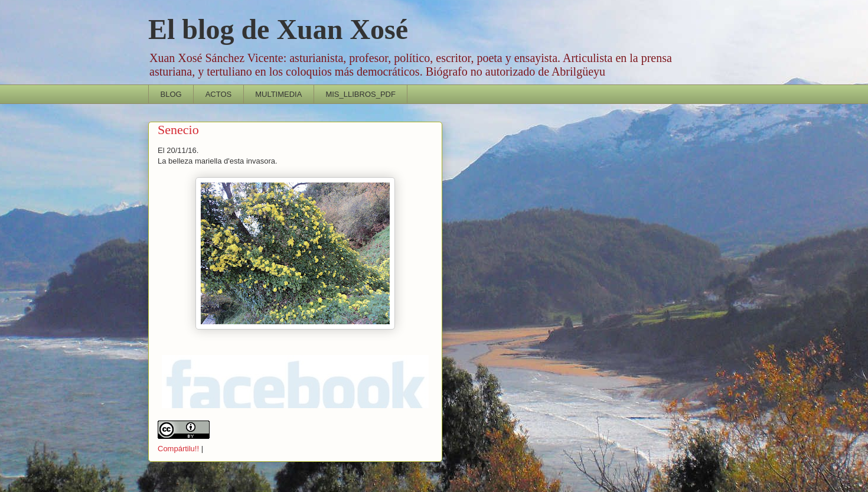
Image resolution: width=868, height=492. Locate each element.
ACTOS (219, 94)
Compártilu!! (178, 449)
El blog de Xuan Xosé (278, 29)
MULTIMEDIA (278, 94)
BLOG (171, 94)
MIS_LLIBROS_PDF (360, 94)
